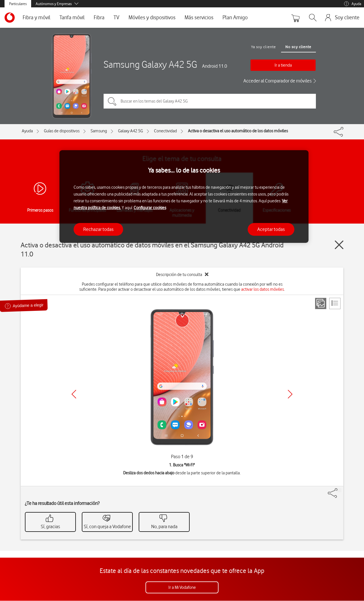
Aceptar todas (271, 229)
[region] (184, 197)
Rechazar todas (98, 229)
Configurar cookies (150, 208)
